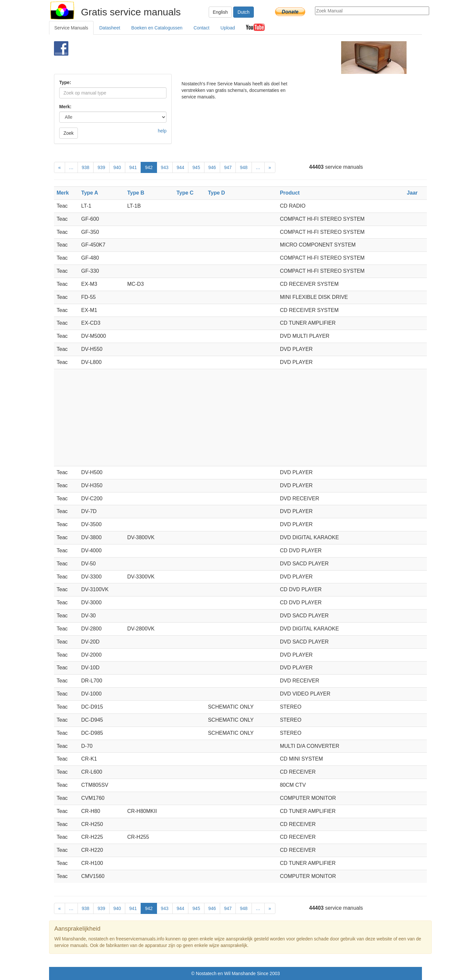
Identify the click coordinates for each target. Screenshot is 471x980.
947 (228, 167)
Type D (217, 193)
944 (180, 167)
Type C (185, 193)
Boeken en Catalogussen (157, 28)
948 (244, 167)
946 (212, 167)
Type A (90, 193)
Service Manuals (71, 28)
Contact (201, 28)
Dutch (244, 12)
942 (149, 167)
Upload (228, 28)
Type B (136, 193)
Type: (65, 82)
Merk (63, 193)
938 (86, 167)
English (220, 12)
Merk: (65, 107)
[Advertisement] (225, 58)
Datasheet (110, 28)
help (162, 131)
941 (133, 167)
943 (165, 167)
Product (290, 193)
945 (196, 167)
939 (101, 167)
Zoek (69, 133)
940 (117, 167)
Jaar (412, 193)
